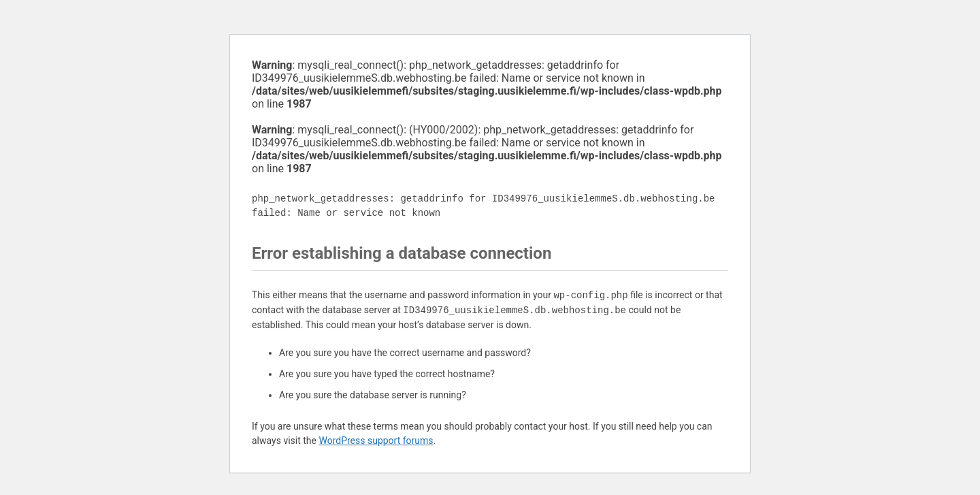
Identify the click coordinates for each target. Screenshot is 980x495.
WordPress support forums (376, 441)
